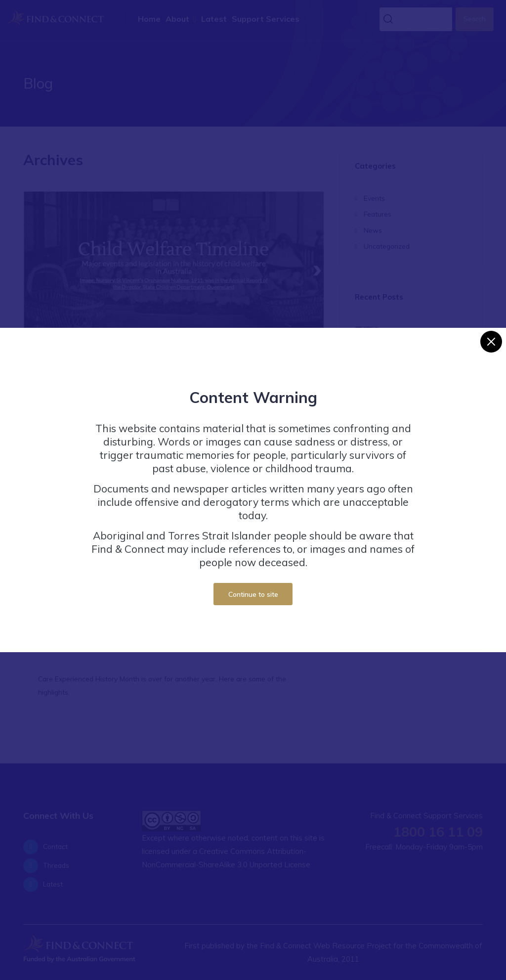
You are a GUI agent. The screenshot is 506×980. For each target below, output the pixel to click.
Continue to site (253, 589)
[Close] (491, 337)
